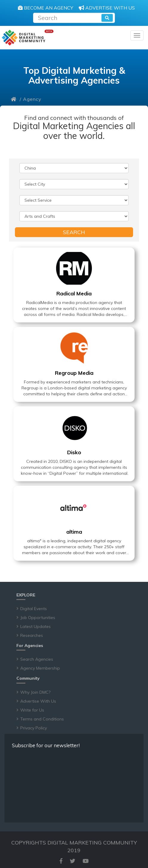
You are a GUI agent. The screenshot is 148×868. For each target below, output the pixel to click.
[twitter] (73, 861)
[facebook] (61, 861)
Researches (32, 635)
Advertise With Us (38, 701)
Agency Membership (40, 668)
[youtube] (86, 861)
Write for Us (32, 710)
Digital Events (34, 609)
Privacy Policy (34, 728)
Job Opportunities (38, 618)
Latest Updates (36, 626)
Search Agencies (37, 659)
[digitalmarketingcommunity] (28, 38)
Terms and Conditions (42, 719)
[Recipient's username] (68, 17)
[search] (107, 18)
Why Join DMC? (35, 692)
